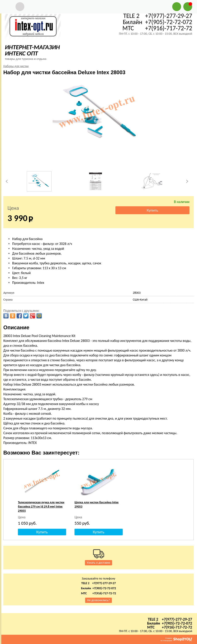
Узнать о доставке (99, 563)
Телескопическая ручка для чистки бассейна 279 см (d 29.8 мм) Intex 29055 (41, 507)
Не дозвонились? (98, 600)
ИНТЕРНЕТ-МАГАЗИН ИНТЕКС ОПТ (32, 50)
